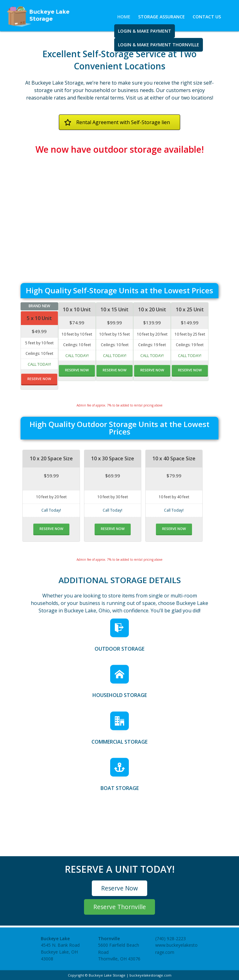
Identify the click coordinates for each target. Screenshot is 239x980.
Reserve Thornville (120, 907)
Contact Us (207, 17)
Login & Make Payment (145, 31)
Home (124, 17)
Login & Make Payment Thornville (159, 45)
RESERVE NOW (39, 379)
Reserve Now (119, 888)
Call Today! (39, 364)
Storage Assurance (162, 17)
